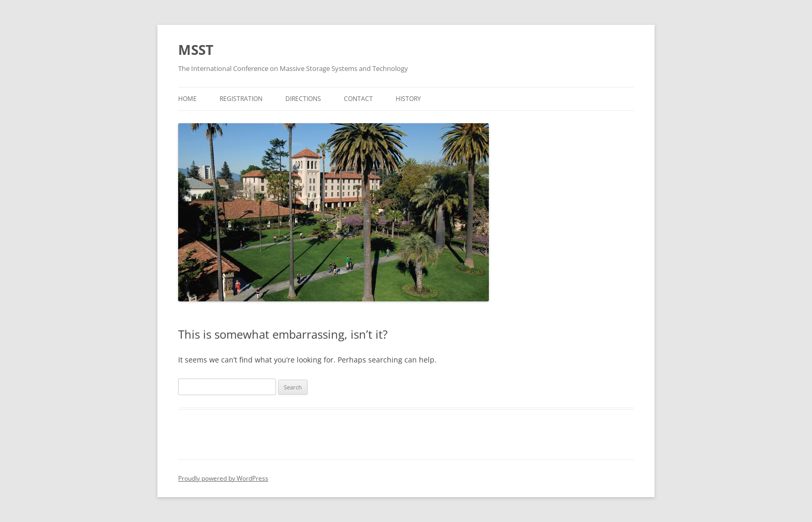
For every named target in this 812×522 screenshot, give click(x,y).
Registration (241, 99)
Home (187, 99)
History (408, 99)
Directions (303, 99)
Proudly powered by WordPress (223, 478)
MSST (196, 50)
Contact (358, 99)
